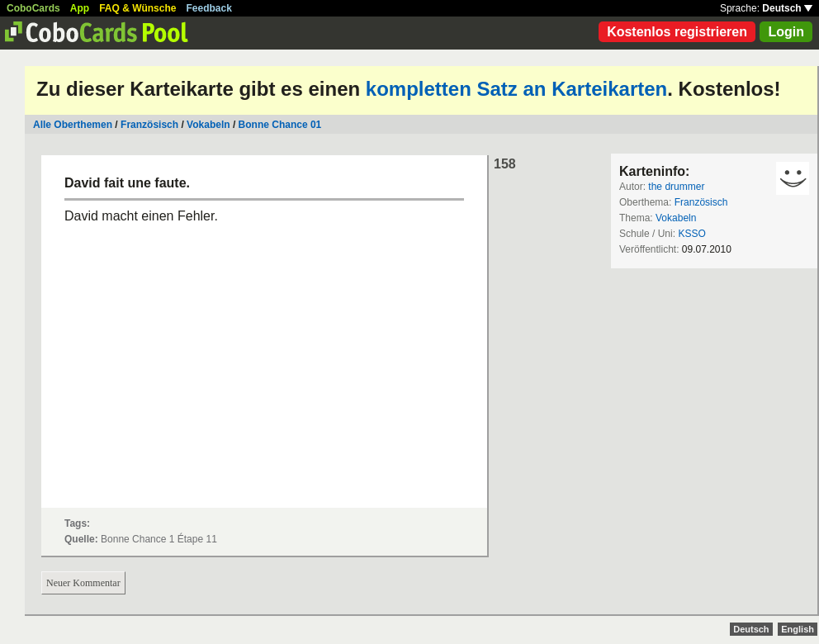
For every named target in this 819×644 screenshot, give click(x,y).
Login (786, 32)
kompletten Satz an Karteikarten (516, 89)
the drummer (676, 187)
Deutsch (787, 8)
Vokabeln (208, 125)
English (798, 629)
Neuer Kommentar (83, 583)
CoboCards (33, 8)
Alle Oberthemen (73, 125)
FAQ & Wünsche (137, 8)
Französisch (149, 125)
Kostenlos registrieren (677, 32)
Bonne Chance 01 (280, 125)
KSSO (691, 234)
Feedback (209, 8)
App (80, 8)
